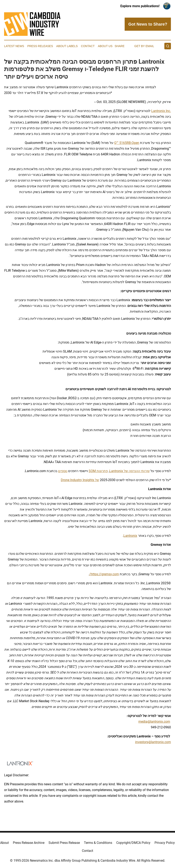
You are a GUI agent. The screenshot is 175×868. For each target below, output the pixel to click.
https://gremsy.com (105, 574)
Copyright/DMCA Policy (133, 843)
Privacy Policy (165, 843)
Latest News (14, 46)
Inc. (168, 111)
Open (135, 143)
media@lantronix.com (154, 722)
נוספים (63, 471)
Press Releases (40, 46)
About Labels (67, 46)
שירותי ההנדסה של (136, 471)
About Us (105, 46)
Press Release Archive (29, 843)
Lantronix (158, 111)
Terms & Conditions (98, 843)
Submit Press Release (64, 843)
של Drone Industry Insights (80, 480)
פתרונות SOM (98, 471)
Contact (88, 46)
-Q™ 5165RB (123, 143)
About (5, 843)
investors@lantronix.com (153, 742)
